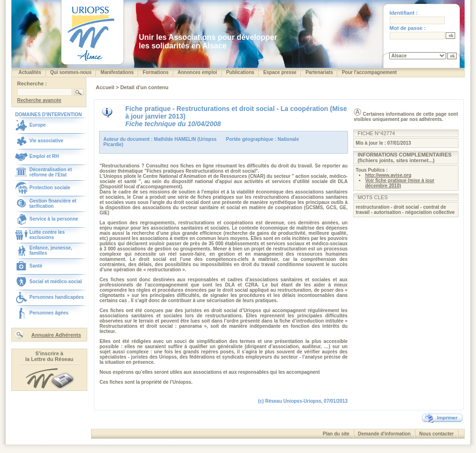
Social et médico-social (56, 282)
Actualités (30, 72)
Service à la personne (54, 219)
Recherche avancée (39, 100)
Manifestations (117, 72)
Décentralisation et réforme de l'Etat (50, 172)
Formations (156, 72)
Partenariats (319, 72)
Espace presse (280, 72)
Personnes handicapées (57, 297)
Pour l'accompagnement (369, 72)
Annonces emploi (197, 72)
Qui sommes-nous (71, 72)
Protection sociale (50, 188)
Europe (37, 125)
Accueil (106, 87)
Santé (36, 266)
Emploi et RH (44, 156)
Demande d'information (384, 434)
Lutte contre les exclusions (47, 235)
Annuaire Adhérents (56, 335)
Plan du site (336, 434)
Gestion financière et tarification (53, 203)
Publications (240, 72)
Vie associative (46, 141)
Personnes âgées (49, 313)
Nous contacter (436, 434)
